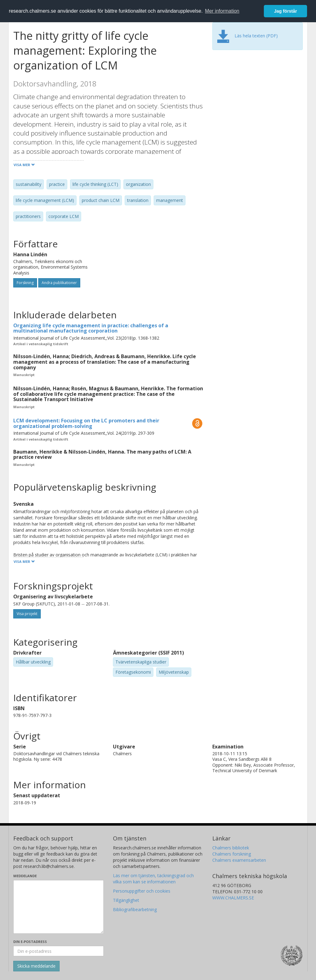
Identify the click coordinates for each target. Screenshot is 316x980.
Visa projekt (27, 614)
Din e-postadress (30, 942)
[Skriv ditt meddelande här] (58, 907)
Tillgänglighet (126, 900)
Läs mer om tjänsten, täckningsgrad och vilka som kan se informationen (153, 879)
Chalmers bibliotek (231, 848)
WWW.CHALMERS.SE (233, 898)
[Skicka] (36, 966)
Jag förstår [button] (285, 11)
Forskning (25, 283)
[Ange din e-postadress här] (58, 951)
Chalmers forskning (232, 854)
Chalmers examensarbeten (239, 860)
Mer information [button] (222, 11)
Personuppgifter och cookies (142, 891)
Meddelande (25, 876)
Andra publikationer (59, 283)
